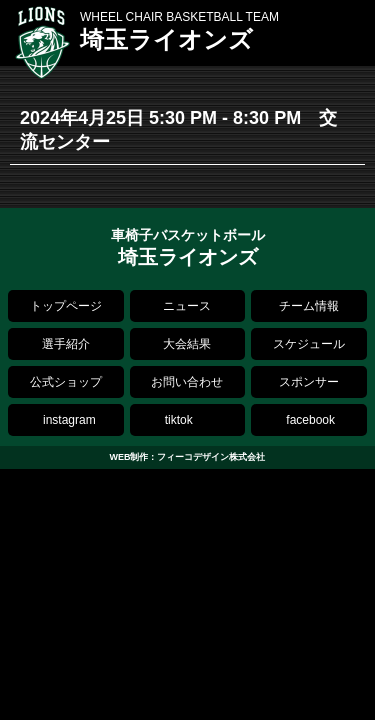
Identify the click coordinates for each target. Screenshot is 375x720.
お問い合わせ (187, 382)
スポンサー (309, 382)
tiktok (179, 420)
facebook (310, 420)
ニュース (187, 306)
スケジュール (309, 344)
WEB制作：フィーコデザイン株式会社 (188, 457)
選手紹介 (66, 344)
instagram (69, 420)
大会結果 (187, 344)
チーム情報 (309, 306)
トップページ (66, 306)
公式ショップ (66, 382)
